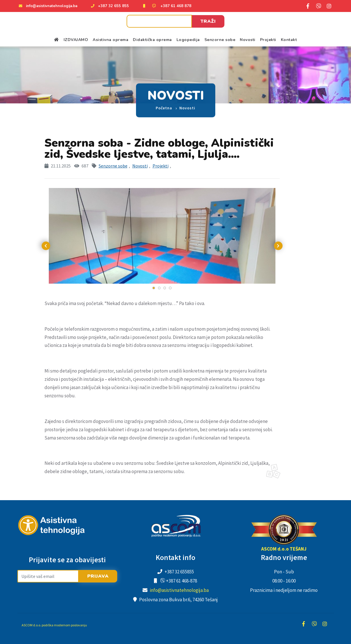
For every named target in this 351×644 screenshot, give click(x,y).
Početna (164, 103)
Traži (208, 21)
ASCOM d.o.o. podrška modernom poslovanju (54, 625)
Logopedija (188, 40)
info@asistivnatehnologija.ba (52, 6)
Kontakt (289, 40)
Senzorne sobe (220, 40)
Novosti (248, 40)
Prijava (98, 576)
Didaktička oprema (152, 40)
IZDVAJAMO (76, 40)
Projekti (268, 40)
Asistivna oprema (110, 40)
